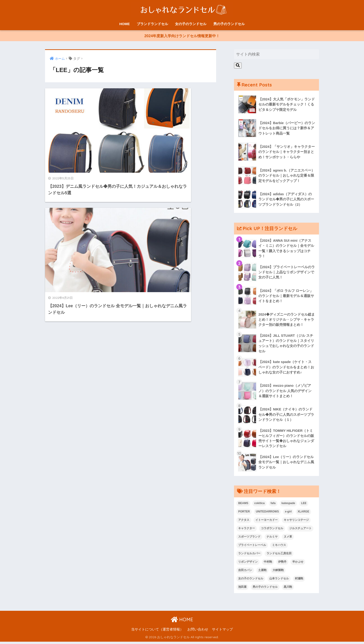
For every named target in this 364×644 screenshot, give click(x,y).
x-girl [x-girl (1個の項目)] (288, 514)
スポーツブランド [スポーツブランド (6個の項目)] (249, 539)
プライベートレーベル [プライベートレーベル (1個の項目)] (252, 547)
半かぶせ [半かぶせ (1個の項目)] (298, 564)
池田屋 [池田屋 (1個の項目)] (242, 589)
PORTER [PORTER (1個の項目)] (244, 514)
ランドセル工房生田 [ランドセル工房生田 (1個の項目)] (279, 556)
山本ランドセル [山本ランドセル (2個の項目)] (279, 581)
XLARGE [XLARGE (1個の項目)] (303, 514)
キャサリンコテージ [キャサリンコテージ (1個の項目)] (296, 522)
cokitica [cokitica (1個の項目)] (259, 505)
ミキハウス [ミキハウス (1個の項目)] (279, 547)
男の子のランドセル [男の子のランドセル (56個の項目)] (265, 589)
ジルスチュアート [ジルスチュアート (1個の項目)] (300, 531)
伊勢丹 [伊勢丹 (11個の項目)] (282, 564)
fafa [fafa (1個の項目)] (273, 505)
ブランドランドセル (152, 24)
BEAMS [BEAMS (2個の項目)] (243, 505)
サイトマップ (222, 631)
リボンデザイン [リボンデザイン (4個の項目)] (248, 564)
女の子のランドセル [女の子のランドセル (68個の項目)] (251, 581)
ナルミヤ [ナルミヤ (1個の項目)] (272, 539)
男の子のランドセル (229, 24)
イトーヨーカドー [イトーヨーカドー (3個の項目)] (266, 522)
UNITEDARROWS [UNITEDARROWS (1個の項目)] (267, 514)
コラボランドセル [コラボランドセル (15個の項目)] (272, 531)
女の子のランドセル (191, 24)
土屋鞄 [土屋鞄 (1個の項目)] (262, 572)
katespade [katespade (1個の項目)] (288, 505)
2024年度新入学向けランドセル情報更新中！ (182, 36)
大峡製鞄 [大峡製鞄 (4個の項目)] (278, 572)
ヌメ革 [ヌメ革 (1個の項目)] (288, 539)
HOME (125, 24)
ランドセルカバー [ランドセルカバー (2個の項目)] (249, 556)
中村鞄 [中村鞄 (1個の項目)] (268, 564)
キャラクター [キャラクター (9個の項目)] (247, 531)
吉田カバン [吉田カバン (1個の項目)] (245, 572)
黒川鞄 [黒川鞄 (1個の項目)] (288, 589)
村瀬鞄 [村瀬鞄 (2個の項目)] (299, 581)
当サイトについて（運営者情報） (157, 631)
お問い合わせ (198, 631)
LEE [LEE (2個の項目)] (304, 505)
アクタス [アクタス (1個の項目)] (244, 522)
